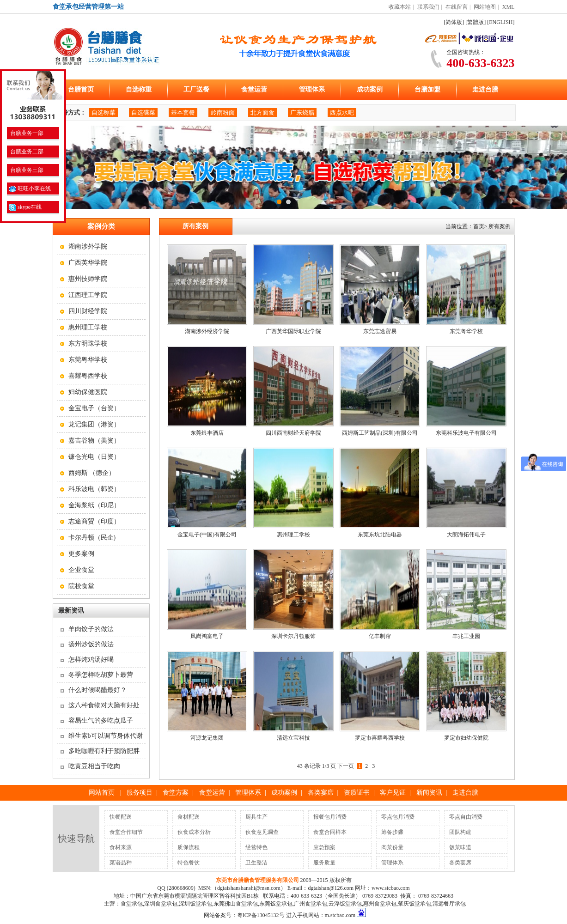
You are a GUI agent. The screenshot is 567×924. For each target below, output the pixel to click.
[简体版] (454, 22)
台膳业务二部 (26, 152)
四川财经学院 (88, 311)
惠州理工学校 (88, 327)
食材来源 (121, 847)
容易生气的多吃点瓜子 (101, 720)
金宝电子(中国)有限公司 (207, 535)
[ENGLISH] (501, 22)
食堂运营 (254, 89)
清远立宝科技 (293, 738)
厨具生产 (256, 817)
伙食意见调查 (262, 832)
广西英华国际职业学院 (293, 331)
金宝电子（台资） (94, 408)
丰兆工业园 (466, 636)
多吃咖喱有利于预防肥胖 (104, 751)
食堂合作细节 (126, 832)
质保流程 (189, 847)
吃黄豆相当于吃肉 (94, 766)
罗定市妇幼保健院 (466, 738)
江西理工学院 (88, 295)
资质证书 (357, 793)
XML (509, 7)
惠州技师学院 (88, 279)
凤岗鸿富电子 (207, 636)
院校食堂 (81, 586)
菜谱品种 (121, 863)
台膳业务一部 (26, 133)
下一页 (346, 766)
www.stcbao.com (391, 888)
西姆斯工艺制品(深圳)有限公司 (380, 433)
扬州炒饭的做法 (91, 644)
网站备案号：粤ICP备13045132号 (244, 915)
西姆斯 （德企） (92, 473)
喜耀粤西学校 (88, 376)
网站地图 (485, 7)
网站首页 (102, 793)
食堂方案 (176, 793)
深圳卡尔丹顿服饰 (293, 636)
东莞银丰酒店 (207, 433)
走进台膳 (485, 89)
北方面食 (262, 112)
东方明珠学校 (88, 343)
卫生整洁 (256, 863)
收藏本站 (400, 7)
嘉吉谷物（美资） (94, 441)
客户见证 (393, 793)
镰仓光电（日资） (94, 457)
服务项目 (140, 793)
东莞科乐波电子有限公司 (466, 433)
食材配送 (189, 817)
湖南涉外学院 (88, 246)
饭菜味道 (460, 847)
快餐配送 (121, 817)
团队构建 (460, 832)
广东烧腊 (302, 112)
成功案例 (370, 89)
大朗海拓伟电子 (466, 535)
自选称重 (139, 89)
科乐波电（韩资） (94, 489)
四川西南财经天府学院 (293, 433)
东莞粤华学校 (88, 360)
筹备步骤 (392, 832)
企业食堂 (81, 570)
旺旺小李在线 (30, 188)
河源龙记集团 (207, 738)
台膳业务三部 (26, 170)
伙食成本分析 (194, 832)
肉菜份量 (392, 847)
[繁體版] (476, 22)
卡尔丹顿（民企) (92, 538)
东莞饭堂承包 (276, 904)
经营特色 (256, 847)
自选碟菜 (143, 112)
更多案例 (81, 554)
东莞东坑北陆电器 (380, 535)
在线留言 (457, 7)
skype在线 (25, 207)
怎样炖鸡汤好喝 (91, 660)
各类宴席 (321, 793)
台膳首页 (81, 89)
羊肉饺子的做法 (91, 629)
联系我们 (428, 7)
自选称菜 (104, 112)
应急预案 (324, 847)
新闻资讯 (429, 793)
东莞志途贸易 (380, 331)
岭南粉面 (223, 112)
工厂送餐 (196, 89)
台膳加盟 (427, 89)
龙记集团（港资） (94, 424)
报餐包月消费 (330, 817)
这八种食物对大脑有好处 (104, 705)
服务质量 (324, 863)
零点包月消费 (398, 817)
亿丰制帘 (380, 636)
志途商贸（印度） (94, 521)
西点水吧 (342, 112)
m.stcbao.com (340, 915)
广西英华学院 (88, 263)
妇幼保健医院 (88, 392)
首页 (479, 226)
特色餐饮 (189, 863)
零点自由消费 (466, 817)
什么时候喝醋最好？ (98, 690)
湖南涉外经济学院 (207, 331)
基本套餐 (183, 112)
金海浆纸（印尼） (94, 505)
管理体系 (312, 89)
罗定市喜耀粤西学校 (380, 738)
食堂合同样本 (330, 832)
